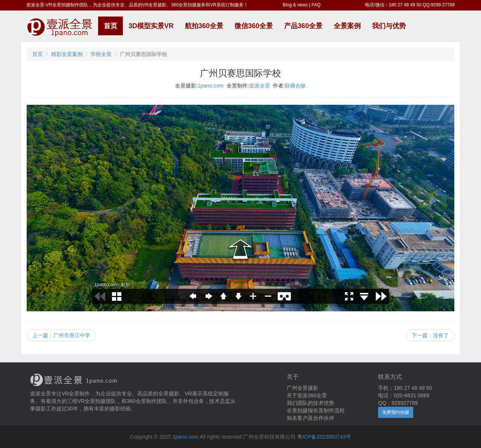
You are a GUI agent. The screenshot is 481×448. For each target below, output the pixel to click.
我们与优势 (389, 26)
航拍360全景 (204, 26)
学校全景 (101, 54)
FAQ (316, 5)
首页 (110, 26)
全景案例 (347, 26)
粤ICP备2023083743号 (324, 437)
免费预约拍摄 (396, 412)
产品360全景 (303, 26)
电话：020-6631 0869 (404, 395)
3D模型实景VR (151, 26)
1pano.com (211, 86)
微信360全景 (254, 26)
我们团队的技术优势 (310, 403)
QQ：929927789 (398, 403)
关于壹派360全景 (307, 395)
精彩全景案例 (67, 54)
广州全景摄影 (303, 388)
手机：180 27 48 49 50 (405, 388)
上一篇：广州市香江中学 (61, 335)
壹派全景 (260, 86)
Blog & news (296, 5)
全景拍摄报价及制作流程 (316, 410)
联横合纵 (295, 86)
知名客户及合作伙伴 (310, 418)
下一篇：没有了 (430, 335)
